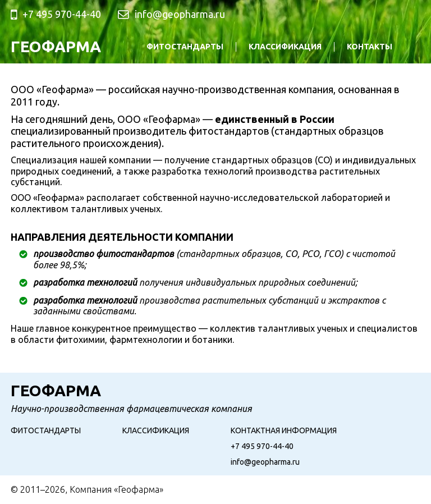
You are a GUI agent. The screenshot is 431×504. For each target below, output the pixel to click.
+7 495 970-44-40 (262, 446)
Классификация (285, 47)
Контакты (370, 47)
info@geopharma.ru (180, 14)
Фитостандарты (185, 47)
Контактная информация (284, 430)
